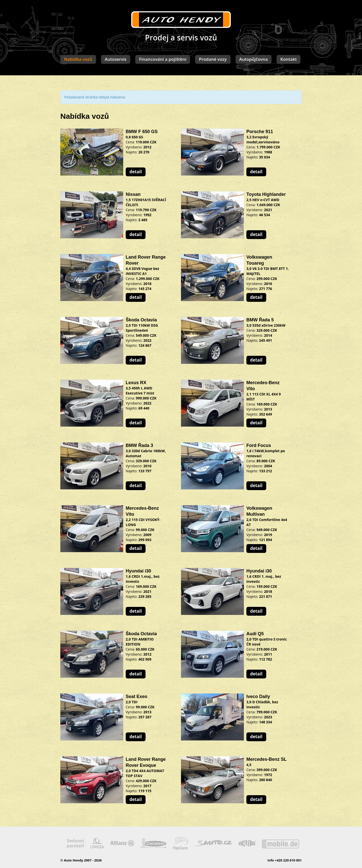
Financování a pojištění (163, 59)
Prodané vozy (213, 59)
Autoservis (116, 59)
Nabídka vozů (78, 59)
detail (136, 172)
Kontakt (288, 59)
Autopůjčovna (254, 59)
